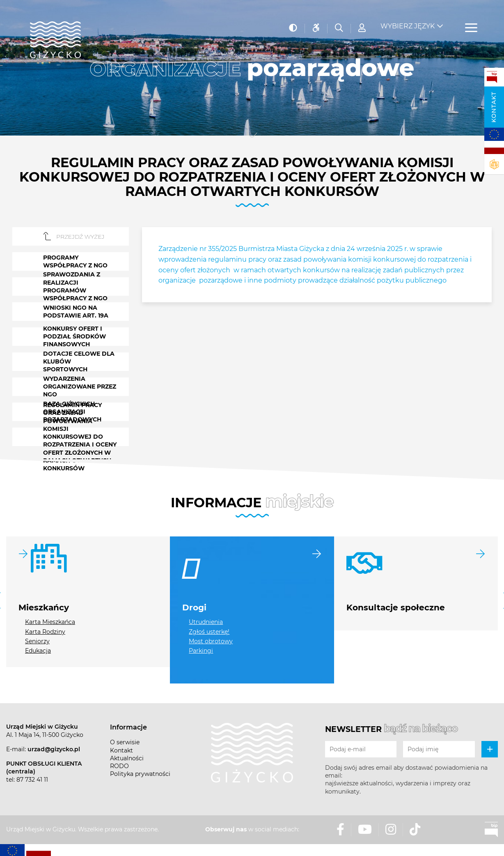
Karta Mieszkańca (50, 622)
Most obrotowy (211, 641)
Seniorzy (37, 641)
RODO (119, 766)
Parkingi (201, 651)
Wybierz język (408, 21)
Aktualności (127, 758)
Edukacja (38, 651)
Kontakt (494, 107)
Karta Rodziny (45, 632)
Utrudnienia (206, 622)
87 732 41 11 (32, 780)
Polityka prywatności (140, 774)
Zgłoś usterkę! (209, 632)
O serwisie (125, 742)
